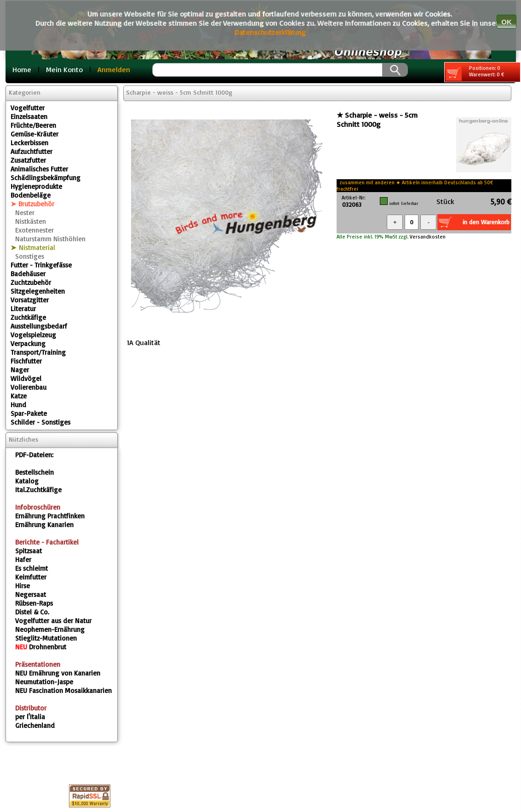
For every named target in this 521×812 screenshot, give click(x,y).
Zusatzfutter (28, 160)
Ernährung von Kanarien (58, 673)
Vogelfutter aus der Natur (53, 621)
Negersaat (31, 594)
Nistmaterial (37, 247)
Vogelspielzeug (33, 335)
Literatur (23, 309)
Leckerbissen (29, 143)
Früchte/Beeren (33, 125)
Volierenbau (29, 387)
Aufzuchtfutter (31, 151)
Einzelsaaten (29, 116)
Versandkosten (427, 237)
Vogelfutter (28, 108)
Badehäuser (28, 274)
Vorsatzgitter (30, 300)
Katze (19, 396)
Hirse (23, 586)
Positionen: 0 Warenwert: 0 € (475, 73)
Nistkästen (31, 221)
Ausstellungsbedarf (39, 326)
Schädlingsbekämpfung (46, 178)
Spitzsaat (29, 551)
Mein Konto (64, 69)
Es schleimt (31, 568)
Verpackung (28, 344)
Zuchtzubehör (31, 282)
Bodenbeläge (31, 195)
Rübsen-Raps (34, 603)
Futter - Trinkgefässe (41, 265)
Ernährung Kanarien (44, 525)
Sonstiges (30, 256)
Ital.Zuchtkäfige (38, 490)
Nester (25, 213)
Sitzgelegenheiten (38, 291)
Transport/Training (38, 352)
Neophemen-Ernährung (50, 629)
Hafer (23, 559)
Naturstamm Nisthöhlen (50, 239)
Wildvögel (26, 378)
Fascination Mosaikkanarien (63, 690)
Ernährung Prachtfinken (50, 516)
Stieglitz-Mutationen (46, 638)
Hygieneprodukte (36, 186)
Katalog (27, 481)
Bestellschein (34, 472)
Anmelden (114, 69)
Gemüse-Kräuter (34, 134)
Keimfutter (31, 577)
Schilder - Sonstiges (40, 422)
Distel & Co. (32, 612)
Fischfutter (26, 361)
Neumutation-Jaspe (44, 682)
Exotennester (34, 230)
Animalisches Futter (39, 169)
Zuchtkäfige (28, 317)
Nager (20, 370)
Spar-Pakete (29, 413)
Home (22, 69)
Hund (18, 405)
